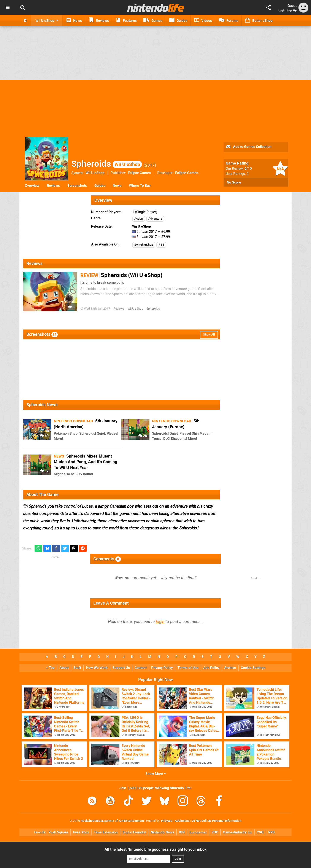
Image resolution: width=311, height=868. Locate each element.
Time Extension (106, 832)
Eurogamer (198, 832)
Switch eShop (144, 245)
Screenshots (77, 186)
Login (282, 10)
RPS (271, 832)
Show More (156, 774)
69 (44, 436)
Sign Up (292, 10)
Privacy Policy (162, 668)
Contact (140, 668)
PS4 (161, 245)
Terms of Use (188, 668)
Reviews (53, 186)
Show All (209, 335)
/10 (248, 169)
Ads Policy (211, 668)
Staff (77, 668)
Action (139, 219)
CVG (260, 832)
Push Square (58, 832)
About (64, 668)
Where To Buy (140, 186)
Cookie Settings (253, 668)
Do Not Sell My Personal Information (216, 821)
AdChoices (182, 821)
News (117, 186)
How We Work (97, 668)
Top (50, 668)
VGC (215, 832)
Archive (230, 668)
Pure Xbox (81, 832)
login (160, 622)
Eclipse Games (139, 173)
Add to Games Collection (248, 147)
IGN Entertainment (131, 821)
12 (44, 471)
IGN (182, 832)
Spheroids (106, 164)
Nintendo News (162, 832)
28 (143, 436)
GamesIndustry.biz (237, 832)
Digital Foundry (134, 832)
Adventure (155, 219)
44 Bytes (166, 821)
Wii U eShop (95, 173)
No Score (234, 182)
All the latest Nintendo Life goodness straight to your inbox (155, 849)
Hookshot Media (92, 821)
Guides (100, 186)
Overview (32, 186)
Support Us (121, 668)
